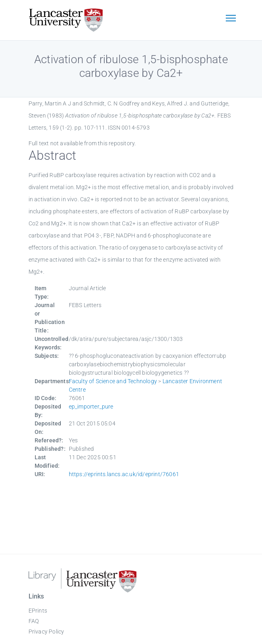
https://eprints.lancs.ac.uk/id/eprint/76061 (124, 474)
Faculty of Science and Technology (113, 381)
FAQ (34, 621)
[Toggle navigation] (231, 19)
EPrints (38, 611)
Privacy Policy (46, 632)
